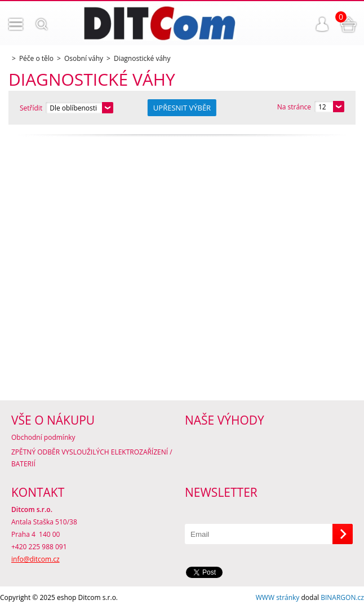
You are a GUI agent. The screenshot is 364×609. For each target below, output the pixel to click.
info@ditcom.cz (35, 559)
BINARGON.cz (342, 597)
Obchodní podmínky (43, 437)
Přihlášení (322, 24)
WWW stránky (278, 597)
